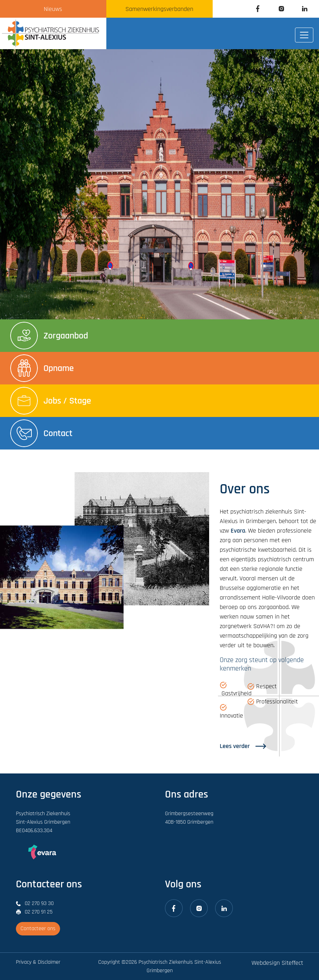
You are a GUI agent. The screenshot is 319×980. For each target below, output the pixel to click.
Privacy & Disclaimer (38, 962)
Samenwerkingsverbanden (159, 9)
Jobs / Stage (51, 401)
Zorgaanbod (49, 336)
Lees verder (243, 746)
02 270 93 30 (39, 903)
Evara (238, 531)
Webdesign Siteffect (277, 963)
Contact (41, 433)
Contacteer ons (38, 929)
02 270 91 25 (39, 912)
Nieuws (53, 9)
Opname (42, 368)
